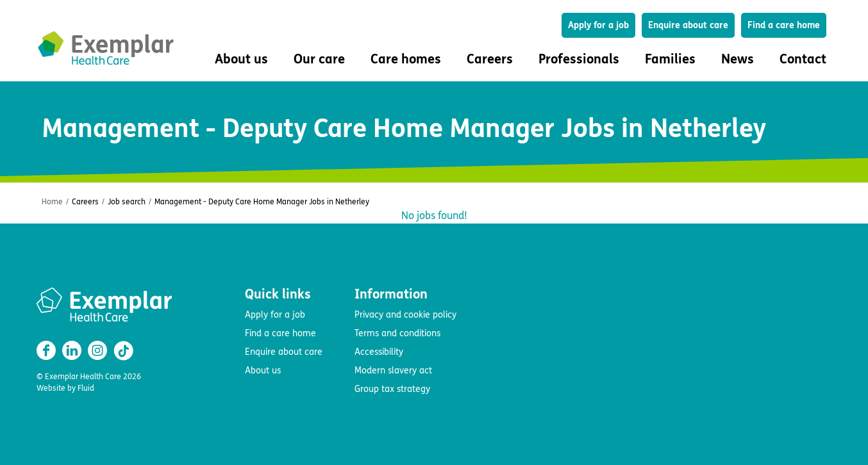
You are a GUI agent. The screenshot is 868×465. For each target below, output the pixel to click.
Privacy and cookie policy (405, 315)
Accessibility (379, 352)
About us (263, 371)
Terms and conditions (397, 333)
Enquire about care (688, 25)
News (738, 59)
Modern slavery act (393, 371)
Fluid (86, 388)
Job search (127, 202)
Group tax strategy (392, 389)
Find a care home (784, 25)
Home (52, 202)
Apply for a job (598, 25)
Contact (803, 59)
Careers (85, 202)
